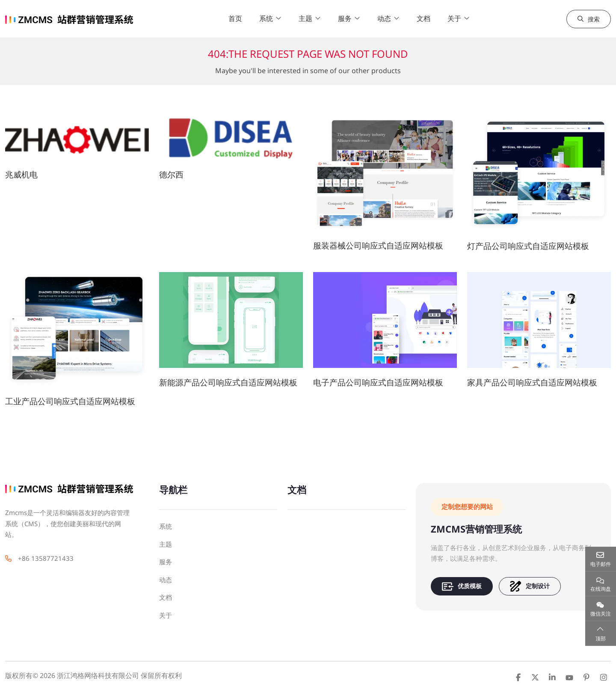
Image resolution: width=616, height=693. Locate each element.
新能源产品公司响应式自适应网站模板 (228, 382)
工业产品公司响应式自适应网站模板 (70, 401)
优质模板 (462, 586)
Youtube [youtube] (569, 677)
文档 (423, 18)
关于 (454, 18)
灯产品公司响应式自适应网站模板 (528, 246)
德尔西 (171, 174)
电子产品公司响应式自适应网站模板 (378, 382)
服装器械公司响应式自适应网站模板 (378, 245)
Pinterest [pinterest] (586, 677)
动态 (384, 18)
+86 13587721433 (46, 558)
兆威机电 (21, 174)
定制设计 (530, 586)
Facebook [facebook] (518, 677)
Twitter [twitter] (535, 677)
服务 (345, 18)
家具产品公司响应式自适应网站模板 (532, 382)
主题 (305, 18)
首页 (235, 18)
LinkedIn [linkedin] (552, 677)
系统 (266, 18)
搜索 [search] (589, 19)
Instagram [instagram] (604, 677)
